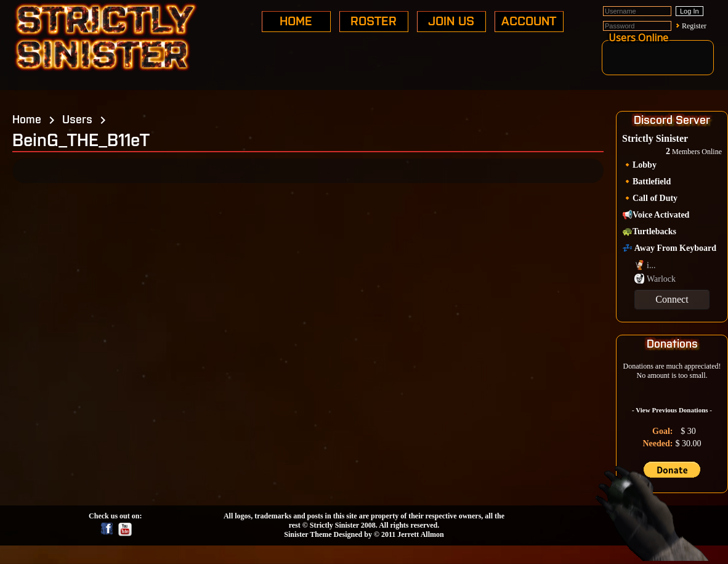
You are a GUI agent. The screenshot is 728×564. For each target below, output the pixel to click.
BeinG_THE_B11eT (81, 139)
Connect (672, 299)
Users (77, 118)
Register (694, 26)
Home (27, 118)
